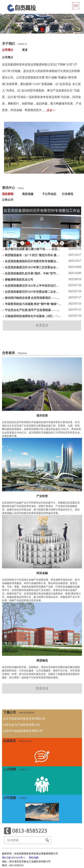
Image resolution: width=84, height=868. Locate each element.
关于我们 (14, 44)
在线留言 (18, 741)
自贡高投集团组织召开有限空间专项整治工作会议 (33, 261)
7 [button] (56, 243)
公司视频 (15, 798)
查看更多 (42, 325)
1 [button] (36, 29)
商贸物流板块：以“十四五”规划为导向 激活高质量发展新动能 (33, 255)
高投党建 (28, 194)
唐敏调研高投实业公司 (19, 280)
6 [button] (51, 243)
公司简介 (8, 50)
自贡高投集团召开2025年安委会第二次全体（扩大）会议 (33, 292)
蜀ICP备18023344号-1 (13, 858)
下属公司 (19, 712)
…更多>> (50, 110)
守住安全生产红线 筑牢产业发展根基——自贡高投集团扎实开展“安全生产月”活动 (33, 310)
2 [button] (42, 29)
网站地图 (34, 858)
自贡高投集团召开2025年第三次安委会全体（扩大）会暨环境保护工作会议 (33, 267)
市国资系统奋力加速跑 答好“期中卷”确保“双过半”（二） (33, 304)
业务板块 (14, 353)
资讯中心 (13, 188)
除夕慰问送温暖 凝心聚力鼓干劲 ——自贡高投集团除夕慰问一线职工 (33, 249)
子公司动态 (49, 194)
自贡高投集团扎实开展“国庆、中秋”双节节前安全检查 (33, 274)
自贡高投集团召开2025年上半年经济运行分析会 (33, 286)
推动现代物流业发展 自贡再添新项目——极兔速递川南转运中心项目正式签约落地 (33, 298)
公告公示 (8, 200)
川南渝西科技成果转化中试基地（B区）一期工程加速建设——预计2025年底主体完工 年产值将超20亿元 (33, 316)
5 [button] (45, 243)
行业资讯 (68, 194)
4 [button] (39, 243)
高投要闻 (8, 194)
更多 (25, 50)
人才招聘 (16, 769)
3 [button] (48, 29)
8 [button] (62, 243)
